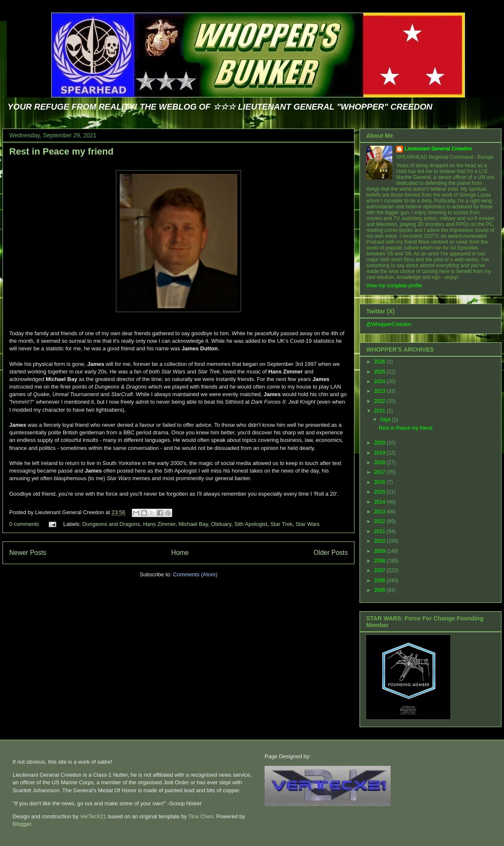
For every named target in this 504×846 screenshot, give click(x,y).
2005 (381, 590)
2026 (381, 362)
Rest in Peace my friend (61, 151)
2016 (381, 482)
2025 (381, 372)
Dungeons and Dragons (111, 524)
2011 (381, 531)
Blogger (22, 824)
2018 (381, 462)
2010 (381, 541)
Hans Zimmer (159, 524)
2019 (381, 453)
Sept (386, 420)
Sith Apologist (251, 524)
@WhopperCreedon (389, 324)
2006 (381, 581)
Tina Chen (201, 816)
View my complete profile (394, 286)
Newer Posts (28, 553)
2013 (381, 512)
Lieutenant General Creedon (438, 149)
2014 (381, 502)
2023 (381, 391)
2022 (381, 401)
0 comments (24, 524)
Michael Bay (193, 524)
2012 (381, 521)
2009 (381, 551)
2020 (381, 443)
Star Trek (282, 524)
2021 (381, 411)
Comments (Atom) (195, 574)
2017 (381, 472)
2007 (381, 570)
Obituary (221, 524)
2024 (381, 381)
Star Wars (308, 524)
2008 (381, 561)
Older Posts (331, 553)
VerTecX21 (93, 816)
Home (180, 553)
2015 (381, 492)
